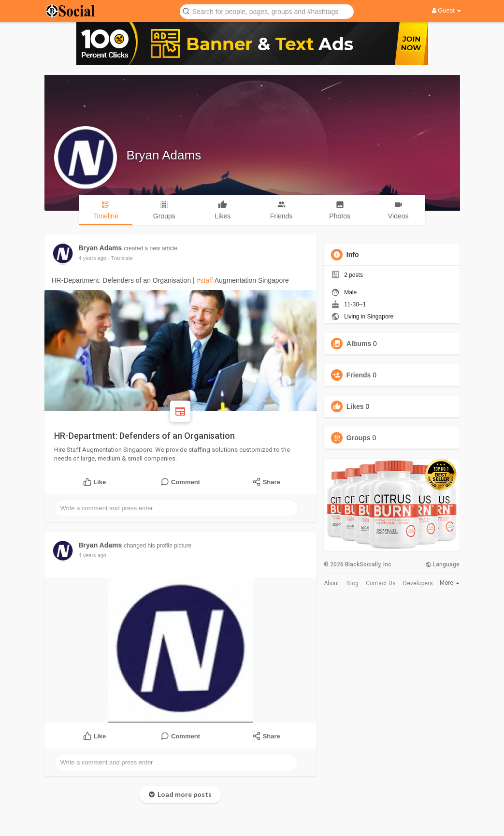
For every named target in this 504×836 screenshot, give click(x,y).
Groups (359, 438)
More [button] (450, 583)
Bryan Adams (164, 155)
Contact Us (381, 583)
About (331, 583)
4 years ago (93, 258)
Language (442, 564)
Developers (418, 583)
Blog (353, 583)
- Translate (120, 258)
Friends (359, 375)
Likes (355, 406)
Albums (359, 344)
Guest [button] (447, 10)
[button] (267, 11)
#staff (205, 280)
